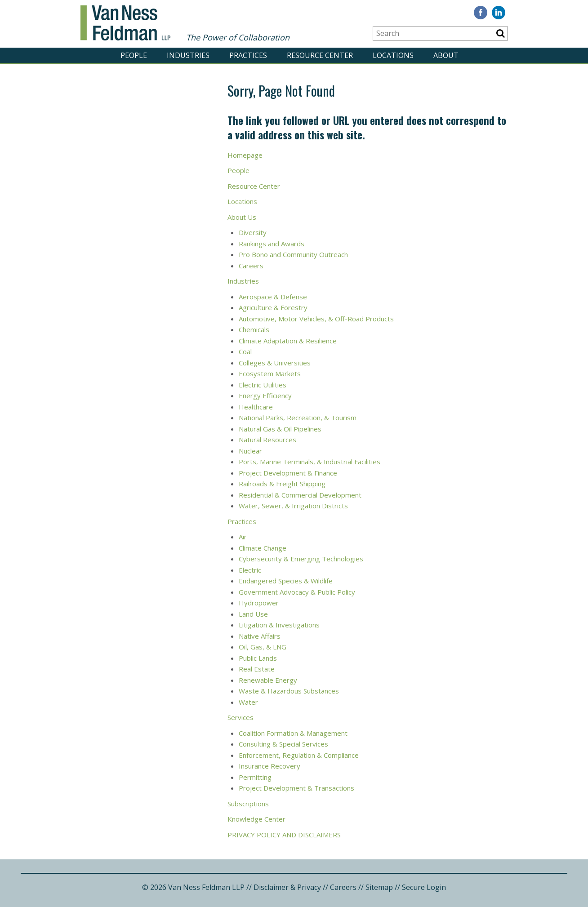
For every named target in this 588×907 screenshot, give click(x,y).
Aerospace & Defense (273, 297)
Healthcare (256, 407)
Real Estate (257, 669)
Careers (252, 266)
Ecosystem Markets (271, 373)
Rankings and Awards (272, 244)
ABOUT (446, 55)
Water (249, 702)
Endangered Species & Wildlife (287, 581)
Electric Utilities (263, 385)
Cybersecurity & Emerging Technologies (301, 559)
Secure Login (424, 887)
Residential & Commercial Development (301, 495)
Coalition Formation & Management (293, 733)
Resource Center (254, 186)
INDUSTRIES (188, 55)
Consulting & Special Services (283, 744)
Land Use (254, 614)
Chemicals (254, 329)
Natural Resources (268, 440)
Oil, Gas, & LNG (263, 647)
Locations (242, 201)
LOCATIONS (393, 55)
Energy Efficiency (266, 396)
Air (243, 537)
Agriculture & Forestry (273, 307)
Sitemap (379, 887)
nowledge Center (259, 819)
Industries (244, 281)
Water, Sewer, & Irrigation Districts (294, 506)
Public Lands (258, 658)
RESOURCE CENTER (320, 55)
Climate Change (263, 548)
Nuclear (251, 451)
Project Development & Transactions (296, 788)
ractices (244, 521)
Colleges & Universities (276, 363)
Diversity (254, 232)
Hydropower (259, 603)
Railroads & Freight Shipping (283, 484)
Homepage (245, 155)
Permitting (255, 777)
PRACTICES (248, 55)
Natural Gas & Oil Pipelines (280, 429)
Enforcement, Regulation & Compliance (299, 755)
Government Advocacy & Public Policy (298, 592)
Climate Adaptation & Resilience (288, 341)
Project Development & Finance (288, 473)
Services (241, 717)
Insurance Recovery (269, 766)
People (239, 170)
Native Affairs (261, 636)
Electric (250, 570)
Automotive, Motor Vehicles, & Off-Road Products (316, 319)
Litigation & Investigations (279, 625)
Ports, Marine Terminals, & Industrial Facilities (310, 462)
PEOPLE (134, 55)
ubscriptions (250, 804)
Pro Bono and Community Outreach (293, 254)
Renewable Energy (268, 680)
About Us (242, 217)
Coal (245, 351)
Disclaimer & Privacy (287, 887)
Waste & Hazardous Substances (289, 691)
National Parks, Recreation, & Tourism (298, 418)
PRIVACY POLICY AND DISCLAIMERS (285, 835)
